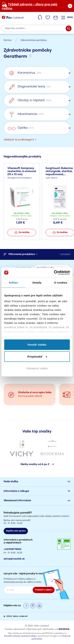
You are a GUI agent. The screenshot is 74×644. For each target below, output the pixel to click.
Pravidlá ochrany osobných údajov (20, 636)
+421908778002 (12, 549)
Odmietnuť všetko (37, 368)
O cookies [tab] (61, 283)
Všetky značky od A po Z (37, 464)
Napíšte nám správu (16, 531)
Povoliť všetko (37, 345)
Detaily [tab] (37, 283)
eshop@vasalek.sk (14, 559)
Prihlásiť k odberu (44, 590)
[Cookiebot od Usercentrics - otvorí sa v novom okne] (54, 273)
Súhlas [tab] (13, 283)
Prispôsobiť (37, 356)
